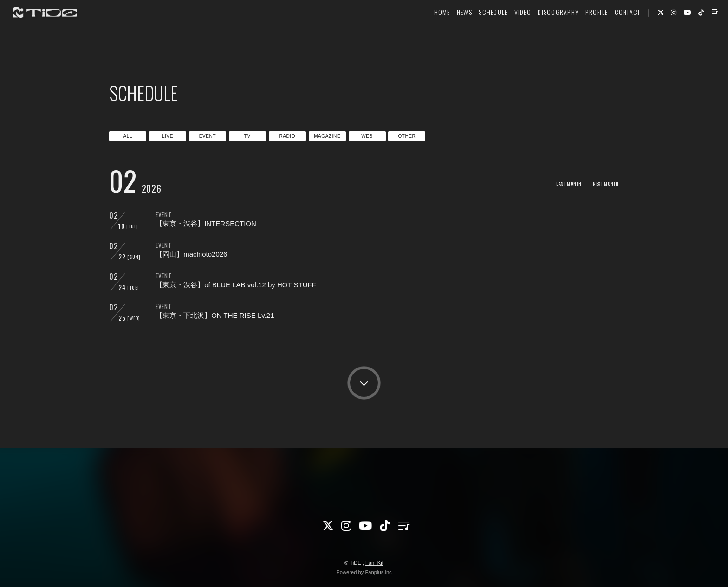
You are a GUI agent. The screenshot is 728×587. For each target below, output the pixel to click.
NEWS (447, 35)
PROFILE (580, 35)
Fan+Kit (374, 563)
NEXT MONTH (602, 183)
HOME (425, 35)
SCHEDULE (476, 35)
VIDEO (506, 35)
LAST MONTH (558, 183)
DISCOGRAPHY (542, 35)
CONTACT (611, 35)
